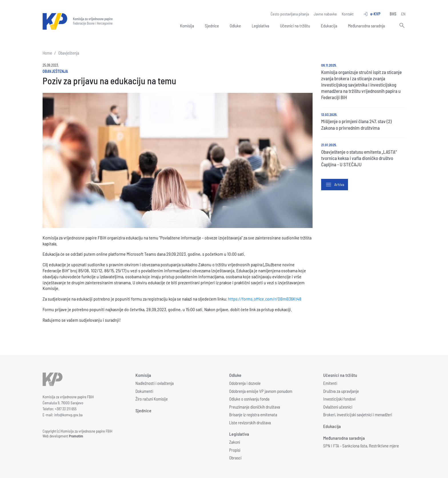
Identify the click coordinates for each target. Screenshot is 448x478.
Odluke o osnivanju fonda (249, 399)
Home (47, 53)
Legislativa (260, 26)
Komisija (187, 26)
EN (403, 14)
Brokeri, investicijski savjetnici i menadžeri (358, 415)
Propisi (235, 450)
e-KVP (372, 14)
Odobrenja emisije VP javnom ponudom (261, 391)
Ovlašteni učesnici (338, 407)
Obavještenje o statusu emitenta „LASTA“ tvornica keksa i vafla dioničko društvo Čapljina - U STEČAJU (359, 158)
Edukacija (329, 26)
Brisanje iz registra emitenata (253, 415)
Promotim (76, 436)
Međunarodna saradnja (366, 26)
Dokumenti (144, 391)
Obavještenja (69, 53)
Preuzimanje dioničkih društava (255, 407)
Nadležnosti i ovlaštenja (155, 383)
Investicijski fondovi (339, 399)
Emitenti (330, 383)
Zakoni (235, 442)
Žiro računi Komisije (152, 399)
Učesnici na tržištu (295, 26)
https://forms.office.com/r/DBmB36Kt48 (265, 299)
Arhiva (335, 185)
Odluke (235, 26)
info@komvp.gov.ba (68, 415)
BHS (393, 14)
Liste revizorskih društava (250, 423)
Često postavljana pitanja (290, 14)
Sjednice (212, 26)
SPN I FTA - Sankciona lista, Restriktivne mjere (361, 446)
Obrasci (235, 458)
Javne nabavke (325, 14)
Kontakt (348, 14)
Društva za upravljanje (341, 391)
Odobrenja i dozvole (245, 383)
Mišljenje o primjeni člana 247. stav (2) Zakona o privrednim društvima (356, 124)
